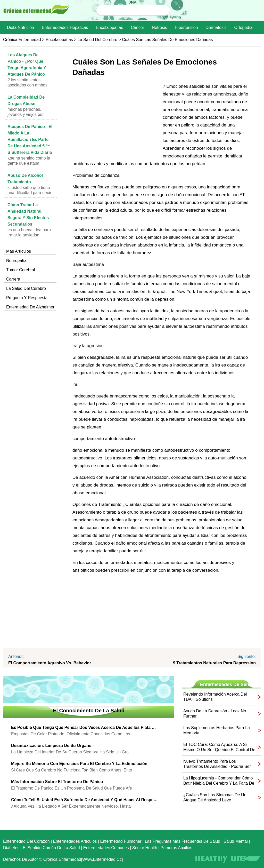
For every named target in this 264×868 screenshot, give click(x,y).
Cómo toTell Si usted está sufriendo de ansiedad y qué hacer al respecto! (85, 800)
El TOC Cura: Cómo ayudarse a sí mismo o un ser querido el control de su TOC (219, 747)
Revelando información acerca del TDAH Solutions (215, 697)
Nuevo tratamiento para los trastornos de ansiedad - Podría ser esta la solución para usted (217, 764)
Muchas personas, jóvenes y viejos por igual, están (26, 114)
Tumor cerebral (20, 270)
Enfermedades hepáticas (65, 27)
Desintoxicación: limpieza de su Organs (51, 746)
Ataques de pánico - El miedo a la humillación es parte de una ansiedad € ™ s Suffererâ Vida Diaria (30, 140)
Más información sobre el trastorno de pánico (57, 782)
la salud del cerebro (97, 40)
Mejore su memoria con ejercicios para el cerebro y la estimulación (79, 764)
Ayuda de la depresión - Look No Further (215, 714)
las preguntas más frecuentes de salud (183, 841)
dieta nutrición (20, 27)
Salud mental (236, 841)
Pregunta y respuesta (27, 298)
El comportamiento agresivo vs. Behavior (50, 663)
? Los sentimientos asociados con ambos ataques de (27, 85)
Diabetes (11, 848)
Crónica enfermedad (22, 40)
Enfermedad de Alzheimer (30, 307)
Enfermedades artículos (75, 841)
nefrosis (159, 27)
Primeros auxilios (176, 848)
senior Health (145, 848)
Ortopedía (243, 27)
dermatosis (216, 27)
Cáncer (137, 27)
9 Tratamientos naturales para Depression (214, 663)
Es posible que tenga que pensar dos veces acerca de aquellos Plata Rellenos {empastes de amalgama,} (85, 727)
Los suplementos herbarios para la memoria (217, 730)
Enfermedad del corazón (26, 841)
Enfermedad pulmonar (121, 841)
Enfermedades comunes (106, 848)
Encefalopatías (110, 27)
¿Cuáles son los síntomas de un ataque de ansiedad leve (215, 797)
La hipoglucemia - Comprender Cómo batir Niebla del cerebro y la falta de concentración (219, 781)
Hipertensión (186, 27)
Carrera (13, 279)
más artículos (19, 251)
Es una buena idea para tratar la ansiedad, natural (29, 235)
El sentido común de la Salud (51, 848)
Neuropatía (16, 261)
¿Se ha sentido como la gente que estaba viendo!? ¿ (29, 163)
